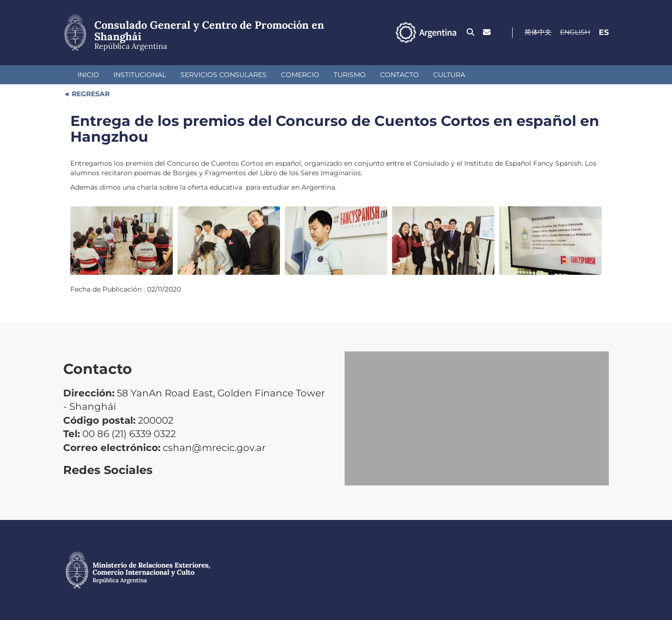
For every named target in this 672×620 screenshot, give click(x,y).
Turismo (350, 75)
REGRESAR (90, 94)
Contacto (399, 75)
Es (604, 32)
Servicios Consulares (224, 75)
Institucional (140, 75)
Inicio (88, 75)
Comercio (300, 75)
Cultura (449, 75)
